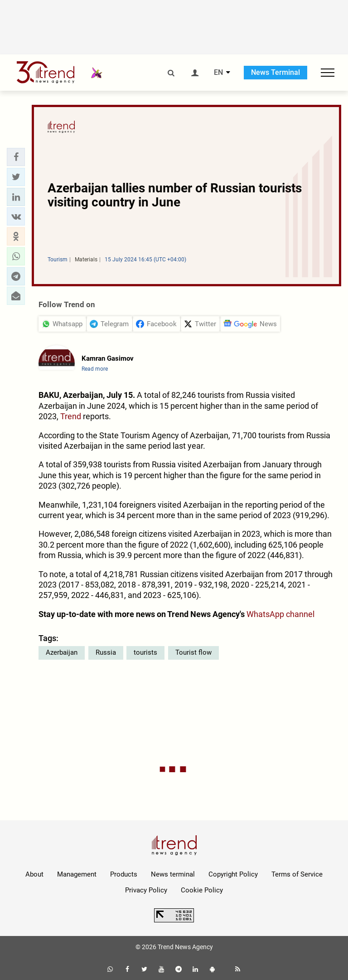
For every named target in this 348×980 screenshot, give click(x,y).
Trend (71, 416)
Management (77, 874)
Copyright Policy (233, 874)
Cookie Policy (202, 890)
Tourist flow (193, 652)
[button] (16, 157)
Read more (95, 369)
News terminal (173, 874)
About (34, 874)
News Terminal (275, 72)
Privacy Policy (146, 890)
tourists (145, 652)
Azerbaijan (62, 652)
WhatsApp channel (280, 614)
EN (218, 73)
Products (124, 874)
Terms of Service (297, 874)
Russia (106, 652)
